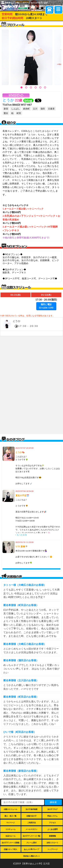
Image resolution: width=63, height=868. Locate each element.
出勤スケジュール (10, 809)
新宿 (6, 109)
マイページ (10, 823)
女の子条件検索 (31, 809)
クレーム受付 (31, 843)
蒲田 (43, 109)
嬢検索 (53, 802)
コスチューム (10, 829)
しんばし (16, 109)
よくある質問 (52, 829)
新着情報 (52, 836)
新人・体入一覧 (10, 816)
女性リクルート (52, 843)
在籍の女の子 (31, 816)
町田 (19, 113)
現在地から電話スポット (32, 856)
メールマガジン (31, 829)
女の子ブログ (52, 809)
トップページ (52, 849)
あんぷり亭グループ (31, 849)
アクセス (52, 823)
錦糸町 (26, 109)
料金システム (52, 816)
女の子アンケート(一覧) (31, 836)
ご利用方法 (31, 823)
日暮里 (51, 109)
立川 (35, 109)
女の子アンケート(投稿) (10, 843)
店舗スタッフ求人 (10, 849)
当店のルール (10, 836)
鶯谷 (6, 113)
